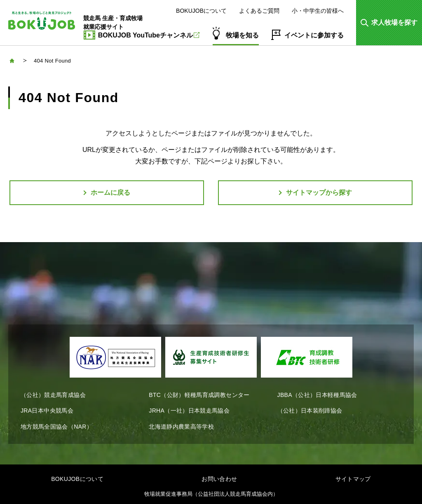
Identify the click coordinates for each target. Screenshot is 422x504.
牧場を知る (242, 35)
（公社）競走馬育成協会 (53, 395)
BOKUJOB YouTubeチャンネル (149, 35)
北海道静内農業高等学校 (181, 427)
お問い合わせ (219, 479)
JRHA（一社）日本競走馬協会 (189, 411)
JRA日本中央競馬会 (47, 411)
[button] (389, 23)
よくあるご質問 (259, 11)
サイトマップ (353, 479)
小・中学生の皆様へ (318, 11)
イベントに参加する (314, 35)
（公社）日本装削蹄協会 (310, 411)
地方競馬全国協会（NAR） (56, 427)
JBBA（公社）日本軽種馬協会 (317, 395)
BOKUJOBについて (201, 11)
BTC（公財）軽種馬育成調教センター (199, 395)
